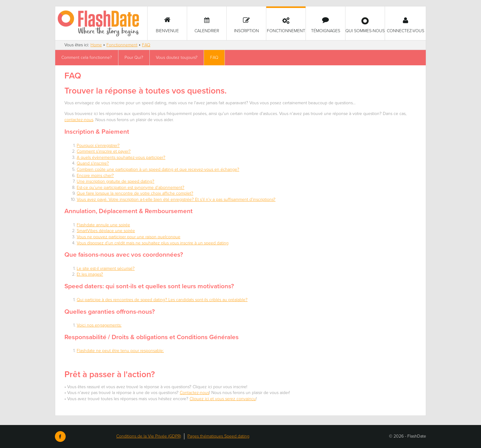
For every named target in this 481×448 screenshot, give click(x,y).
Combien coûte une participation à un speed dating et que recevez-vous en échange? (158, 169)
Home (96, 45)
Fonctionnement (122, 45)
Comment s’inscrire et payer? (104, 151)
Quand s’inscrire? (93, 163)
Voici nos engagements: (99, 325)
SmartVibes (101, 23)
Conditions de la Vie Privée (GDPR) (149, 436)
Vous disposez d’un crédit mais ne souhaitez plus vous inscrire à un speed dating (153, 243)
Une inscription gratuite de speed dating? (115, 181)
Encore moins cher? (95, 176)
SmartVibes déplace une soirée (106, 231)
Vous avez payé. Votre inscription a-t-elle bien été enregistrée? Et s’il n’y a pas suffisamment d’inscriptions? (176, 199)
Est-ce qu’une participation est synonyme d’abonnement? (131, 188)
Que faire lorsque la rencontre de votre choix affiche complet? (135, 193)
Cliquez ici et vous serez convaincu (223, 399)
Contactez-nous (194, 393)
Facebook (60, 437)
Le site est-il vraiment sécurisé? (106, 268)
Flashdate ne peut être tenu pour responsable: (120, 351)
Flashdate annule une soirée (103, 225)
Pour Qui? (134, 57)
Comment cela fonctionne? (87, 57)
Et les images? (90, 274)
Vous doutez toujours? (177, 57)
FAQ (146, 45)
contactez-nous (79, 120)
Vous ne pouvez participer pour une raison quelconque (129, 237)
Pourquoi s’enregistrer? (98, 146)
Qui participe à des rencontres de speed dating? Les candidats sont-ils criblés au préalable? (162, 300)
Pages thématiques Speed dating (218, 436)
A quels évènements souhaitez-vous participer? (121, 157)
